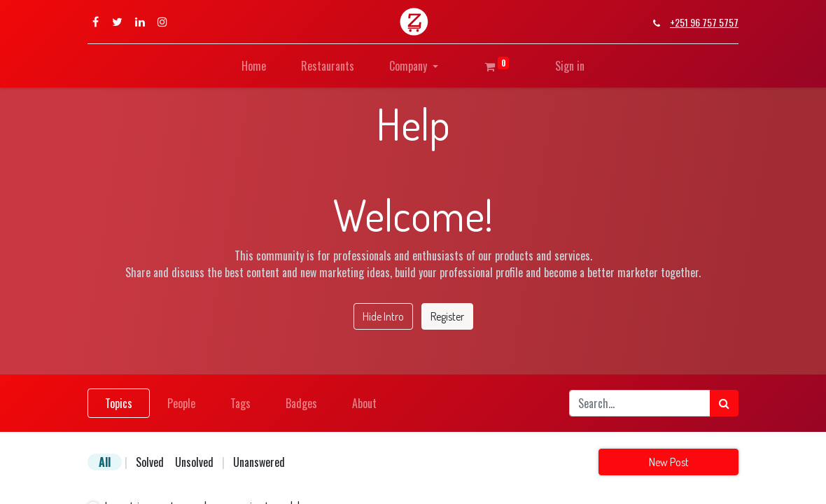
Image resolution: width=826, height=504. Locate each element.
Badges (301, 403)
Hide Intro (383, 316)
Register (447, 316)
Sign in (570, 66)
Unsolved (194, 462)
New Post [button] (669, 462)
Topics (119, 403)
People (181, 403)
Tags (240, 403)
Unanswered (259, 462)
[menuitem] (254, 66)
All (105, 462)
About (364, 403)
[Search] (724, 403)
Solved (150, 462)
